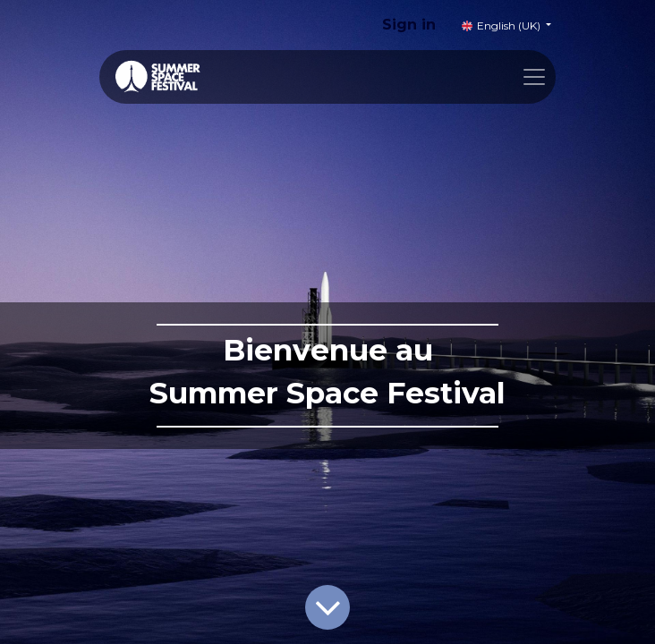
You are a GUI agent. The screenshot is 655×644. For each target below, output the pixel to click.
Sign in (409, 25)
